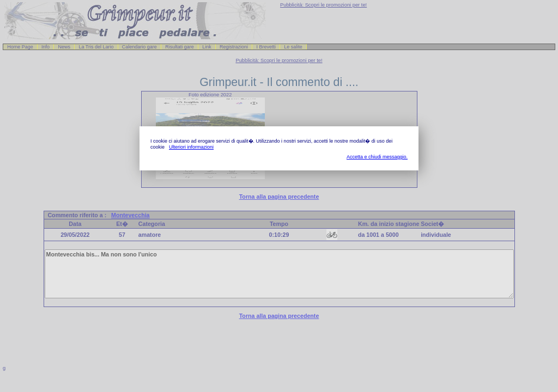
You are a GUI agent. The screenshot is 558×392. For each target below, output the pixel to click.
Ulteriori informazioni (191, 147)
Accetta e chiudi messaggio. (377, 157)
